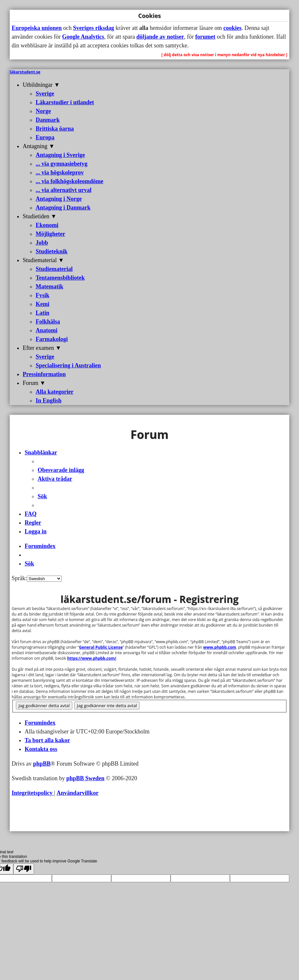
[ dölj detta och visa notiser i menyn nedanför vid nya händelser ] (224, 55)
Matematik (49, 286)
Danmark (48, 120)
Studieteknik (52, 251)
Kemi (42, 304)
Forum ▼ (34, 383)
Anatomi (47, 330)
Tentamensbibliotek (60, 278)
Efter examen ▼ (42, 348)
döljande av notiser (160, 37)
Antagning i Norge (59, 199)
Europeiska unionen (37, 28)
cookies (233, 28)
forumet (205, 37)
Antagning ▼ (39, 146)
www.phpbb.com (220, 647)
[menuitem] (61, 470)
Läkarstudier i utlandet (65, 102)
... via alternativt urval (64, 190)
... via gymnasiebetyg (62, 164)
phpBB (42, 764)
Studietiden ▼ (40, 216)
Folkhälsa (48, 322)
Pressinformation (44, 374)
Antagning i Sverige (60, 155)
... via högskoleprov (60, 172)
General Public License (101, 647)
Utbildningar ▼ (41, 85)
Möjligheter (50, 234)
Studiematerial (54, 269)
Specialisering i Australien (68, 365)
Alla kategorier (54, 392)
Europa (45, 137)
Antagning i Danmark (63, 208)
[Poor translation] (24, 869)
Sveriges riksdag (94, 28)
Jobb (42, 243)
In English (49, 401)
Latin (42, 313)
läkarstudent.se (25, 72)
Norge (43, 111)
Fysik (42, 295)
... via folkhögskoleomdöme (70, 181)
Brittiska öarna (55, 129)
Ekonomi (47, 225)
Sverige (45, 94)
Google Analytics (83, 37)
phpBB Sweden (86, 778)
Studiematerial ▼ (43, 260)
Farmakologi (52, 339)
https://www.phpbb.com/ (92, 658)
